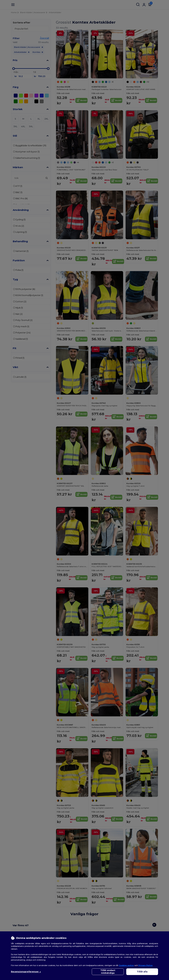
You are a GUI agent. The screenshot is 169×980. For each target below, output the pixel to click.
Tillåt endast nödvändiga (108, 972)
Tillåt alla (142, 972)
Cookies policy (126, 965)
